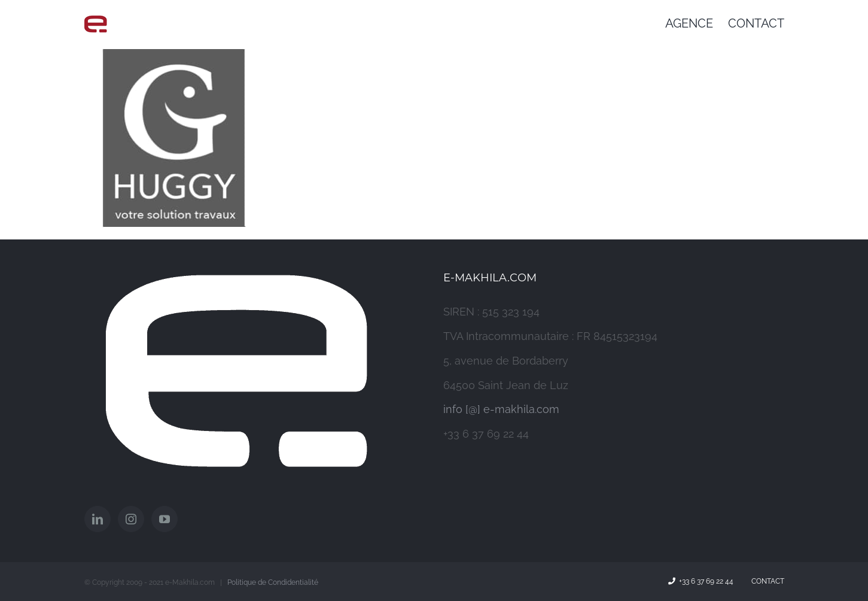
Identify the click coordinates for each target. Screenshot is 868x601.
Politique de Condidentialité (273, 582)
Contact (766, 581)
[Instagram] (131, 519)
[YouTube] (165, 519)
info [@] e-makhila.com (501, 409)
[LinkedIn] (98, 519)
